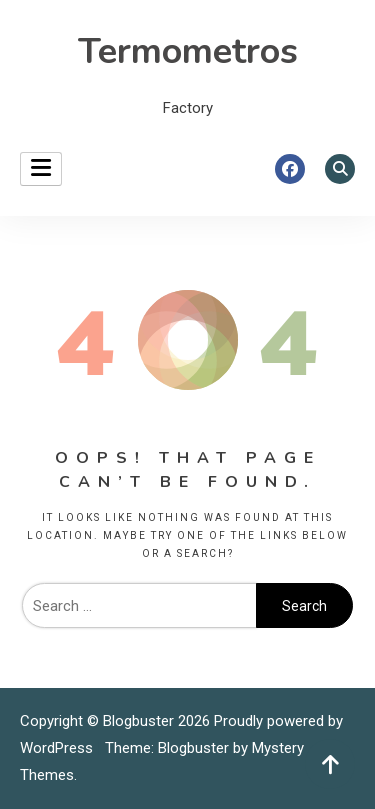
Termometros (188, 51)
